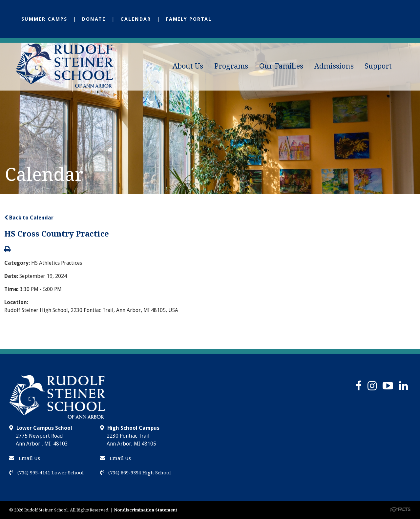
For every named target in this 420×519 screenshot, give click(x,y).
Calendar (136, 19)
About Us (188, 66)
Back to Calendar (29, 218)
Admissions (334, 66)
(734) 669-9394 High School (136, 473)
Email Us (25, 458)
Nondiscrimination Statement (146, 510)
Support (378, 66)
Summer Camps (44, 19)
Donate (94, 19)
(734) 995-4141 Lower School (46, 473)
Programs (231, 66)
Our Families (281, 66)
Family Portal (189, 19)
